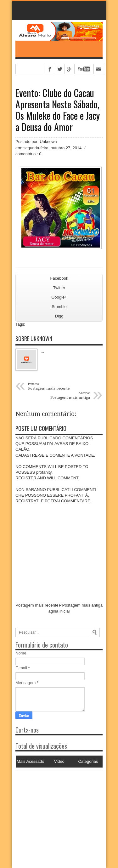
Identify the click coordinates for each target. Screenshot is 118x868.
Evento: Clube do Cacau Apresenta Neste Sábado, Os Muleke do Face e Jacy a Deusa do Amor (58, 110)
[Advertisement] (55, 810)
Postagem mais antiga (82, 605)
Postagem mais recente (37, 605)
